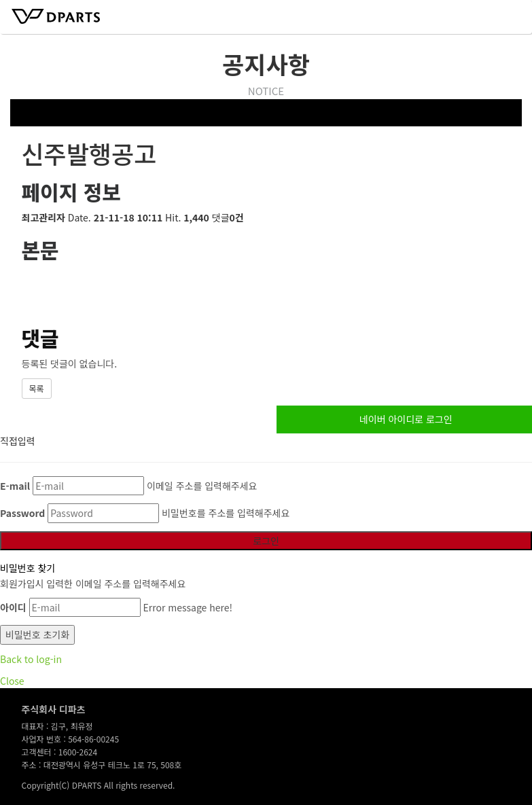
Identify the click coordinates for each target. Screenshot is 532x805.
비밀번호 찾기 (28, 568)
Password (22, 513)
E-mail (15, 486)
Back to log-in (31, 659)
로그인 (266, 541)
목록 (37, 388)
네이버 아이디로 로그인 (406, 419)
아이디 (13, 607)
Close (12, 681)
